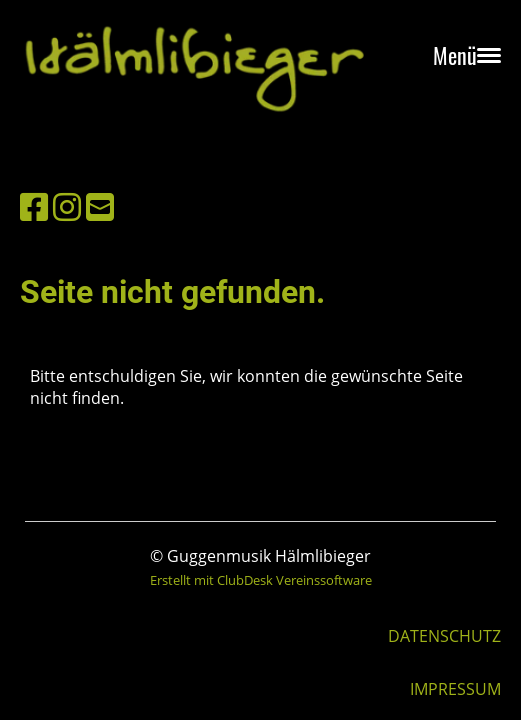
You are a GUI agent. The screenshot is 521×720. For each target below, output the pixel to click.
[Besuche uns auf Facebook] (34, 206)
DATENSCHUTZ (444, 636)
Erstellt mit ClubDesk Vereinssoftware (261, 580)
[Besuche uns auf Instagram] (67, 206)
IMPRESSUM (455, 689)
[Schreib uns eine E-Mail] (100, 206)
